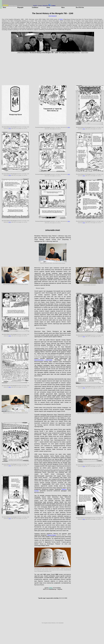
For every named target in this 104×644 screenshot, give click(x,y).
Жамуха (64, 489)
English (35, 6)
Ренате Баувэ (52, 535)
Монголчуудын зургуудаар (43, 360)
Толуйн (36, 491)
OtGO (61, 19)
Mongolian (45, 6)
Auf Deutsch (53, 16)
